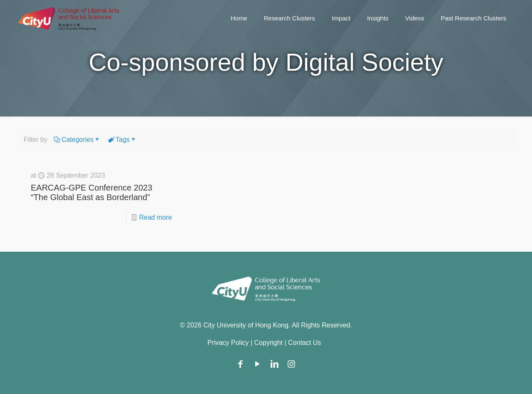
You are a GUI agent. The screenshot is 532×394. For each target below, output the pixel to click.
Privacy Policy (228, 343)
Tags (122, 140)
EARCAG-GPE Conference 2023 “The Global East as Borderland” (91, 192)
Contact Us (304, 343)
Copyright (268, 343)
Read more (156, 217)
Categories (77, 140)
